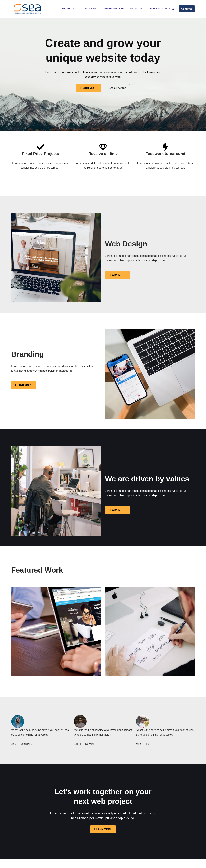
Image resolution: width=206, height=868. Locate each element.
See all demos (117, 88)
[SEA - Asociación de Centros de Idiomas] (27, 9)
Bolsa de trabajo (160, 9)
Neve (14, 864)
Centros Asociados (113, 9)
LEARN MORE (89, 88)
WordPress (51, 864)
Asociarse (91, 9)
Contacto (187, 9)
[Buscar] (173, 9)
